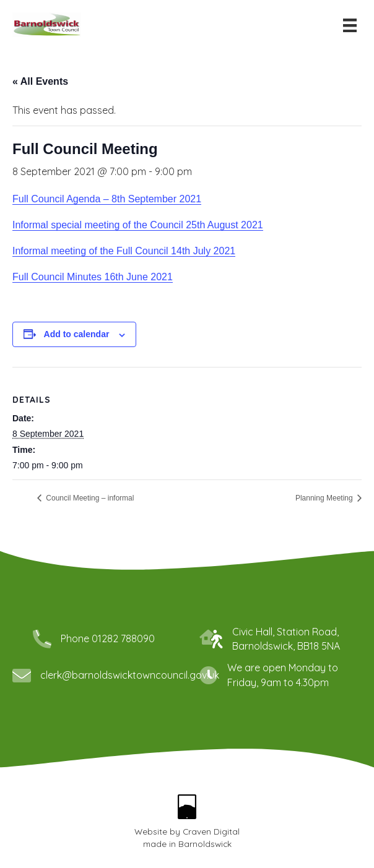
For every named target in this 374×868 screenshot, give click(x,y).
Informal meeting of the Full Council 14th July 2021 (124, 251)
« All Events (40, 81)
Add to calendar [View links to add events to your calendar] (77, 334)
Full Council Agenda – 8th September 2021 (107, 199)
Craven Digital (211, 831)
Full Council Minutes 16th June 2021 (93, 277)
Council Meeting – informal (89, 498)
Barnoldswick (205, 844)
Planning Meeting (325, 498)
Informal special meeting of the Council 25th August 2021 (138, 225)
